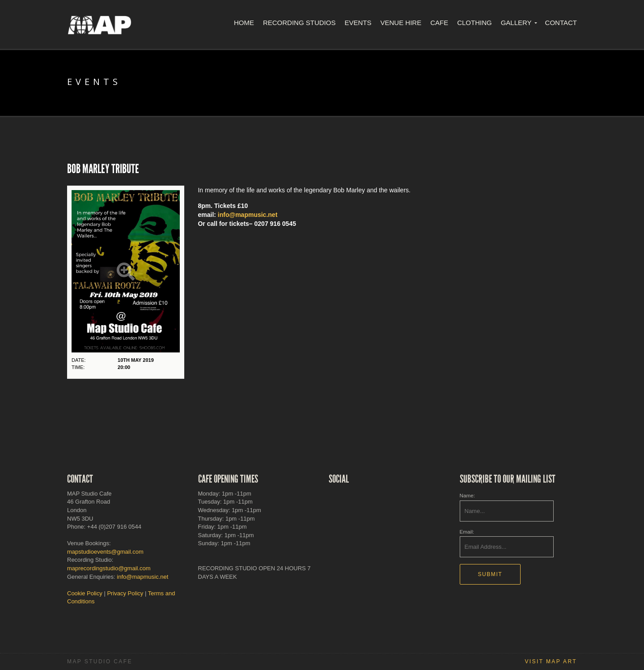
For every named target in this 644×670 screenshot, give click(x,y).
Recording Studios (299, 23)
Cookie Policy (85, 593)
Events (358, 23)
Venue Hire (401, 23)
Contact (561, 23)
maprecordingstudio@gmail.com (109, 568)
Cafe (439, 23)
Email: (467, 532)
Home (244, 23)
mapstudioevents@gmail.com (105, 552)
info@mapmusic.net (248, 215)
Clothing (475, 23)
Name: (467, 495)
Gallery (516, 23)
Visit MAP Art (551, 662)
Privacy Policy (125, 593)
